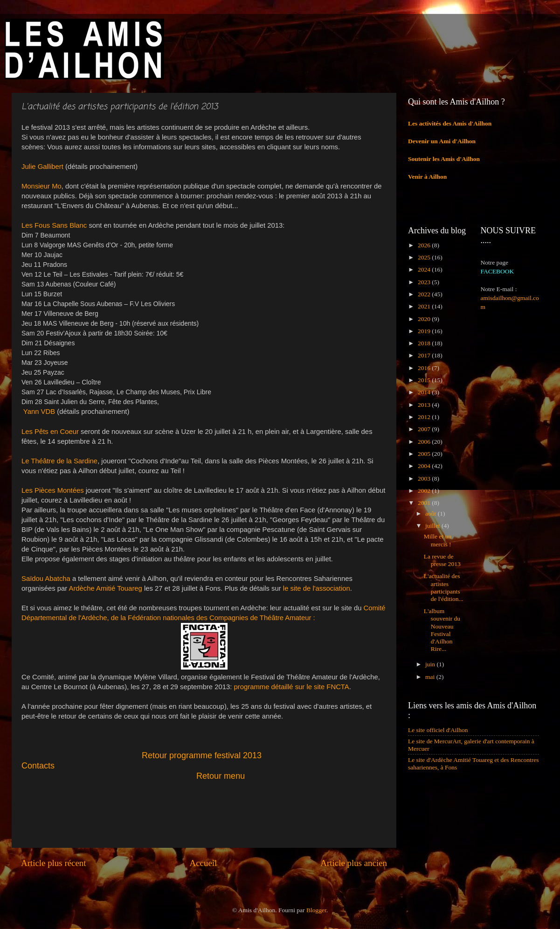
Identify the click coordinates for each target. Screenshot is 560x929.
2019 (425, 331)
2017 (425, 355)
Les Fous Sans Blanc (54, 225)
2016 (425, 368)
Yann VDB (39, 412)
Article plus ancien (354, 863)
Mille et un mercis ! (438, 540)
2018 (425, 343)
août (432, 513)
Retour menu (221, 776)
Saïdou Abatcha (46, 579)
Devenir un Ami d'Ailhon (442, 141)
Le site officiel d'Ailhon (438, 730)
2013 (425, 405)
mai (431, 677)
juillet (433, 526)
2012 (425, 417)
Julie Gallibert (42, 167)
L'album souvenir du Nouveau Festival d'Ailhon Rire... (442, 630)
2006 (425, 442)
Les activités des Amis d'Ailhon (450, 123)
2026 (425, 245)
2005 (425, 454)
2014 (425, 392)
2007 (425, 429)
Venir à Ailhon (427, 177)
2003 (425, 478)
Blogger (316, 910)
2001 (425, 503)
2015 (425, 380)
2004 (425, 466)
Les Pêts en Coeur (50, 432)
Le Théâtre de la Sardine (59, 461)
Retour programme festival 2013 (202, 755)
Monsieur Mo (41, 186)
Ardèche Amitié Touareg (106, 588)
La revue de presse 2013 (442, 560)
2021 (425, 306)
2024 (425, 269)
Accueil (204, 863)
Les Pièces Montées (53, 490)
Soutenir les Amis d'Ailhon (444, 159)
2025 (425, 257)
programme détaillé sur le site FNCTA (292, 687)
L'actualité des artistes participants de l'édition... (444, 587)
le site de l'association (316, 588)
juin (431, 664)
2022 (425, 294)
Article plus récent (54, 863)
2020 (425, 319)
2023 (425, 282)
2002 (425, 491)
